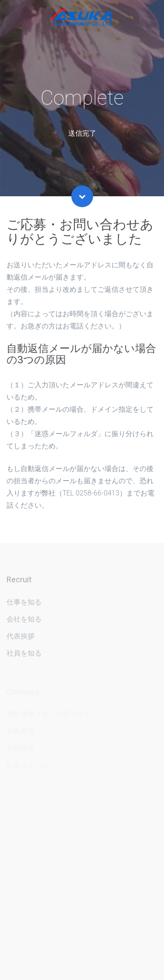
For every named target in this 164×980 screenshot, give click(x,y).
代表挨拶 (21, 638)
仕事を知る (24, 604)
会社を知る (24, 621)
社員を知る (24, 655)
